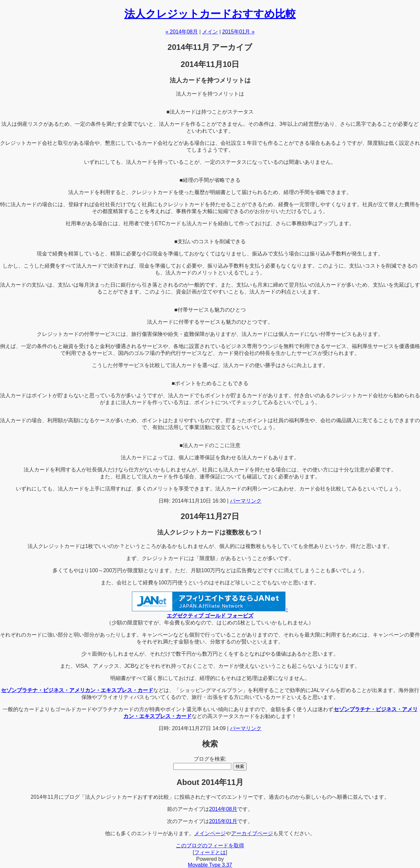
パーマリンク (246, 501)
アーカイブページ (252, 833)
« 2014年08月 (182, 32)
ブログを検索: (210, 759)
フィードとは (210, 852)
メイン (210, 32)
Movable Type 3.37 (210, 865)
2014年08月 (223, 809)
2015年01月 (223, 821)
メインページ (210, 833)
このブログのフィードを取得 (210, 846)
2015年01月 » (238, 32)
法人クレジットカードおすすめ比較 (210, 14)
